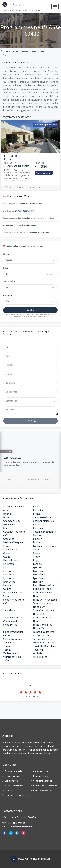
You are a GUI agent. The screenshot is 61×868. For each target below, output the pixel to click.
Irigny (36, 560)
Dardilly (37, 539)
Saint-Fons (9, 610)
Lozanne (38, 564)
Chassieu (38, 528)
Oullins (7, 589)
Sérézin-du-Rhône (43, 639)
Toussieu (38, 650)
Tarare (7, 646)
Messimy (38, 582)
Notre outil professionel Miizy (18, 796)
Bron (6, 517)
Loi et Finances (12, 781)
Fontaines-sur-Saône (45, 546)
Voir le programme (44, 173)
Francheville (10, 549)
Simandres (9, 642)
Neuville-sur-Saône (44, 585)
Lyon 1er (38, 567)
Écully (36, 542)
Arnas (6, 510)
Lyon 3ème (39, 571)
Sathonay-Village (13, 639)
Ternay (7, 650)
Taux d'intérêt (7, 282)
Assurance (5, 295)
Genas (36, 549)
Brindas (37, 514)
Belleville (38, 510)
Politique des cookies (43, 791)
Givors (37, 553)
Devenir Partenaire (13, 776)
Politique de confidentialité (45, 786)
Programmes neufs (13, 771)
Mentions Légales (41, 776)
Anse (36, 506)
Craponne (9, 539)
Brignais (8, 514)
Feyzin (7, 546)
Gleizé (7, 557)
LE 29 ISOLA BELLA (12, 458)
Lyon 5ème (9, 574)
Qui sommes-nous (41, 771)
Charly (7, 528)
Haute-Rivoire (11, 560)
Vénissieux (39, 653)
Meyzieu (8, 585)
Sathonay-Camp (42, 635)
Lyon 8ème (39, 578)
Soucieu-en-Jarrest (44, 642)
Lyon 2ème (9, 571)
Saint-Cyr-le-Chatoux (45, 600)
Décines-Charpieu (13, 542)
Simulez (28, 310)
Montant (5, 254)
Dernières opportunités (45, 125)
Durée (3, 268)
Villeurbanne (40, 657)
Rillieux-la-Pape (42, 589)
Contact (9, 791)
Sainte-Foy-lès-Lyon (44, 632)
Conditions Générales (43, 781)
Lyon (6, 567)
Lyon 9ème (9, 582)
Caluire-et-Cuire (42, 517)
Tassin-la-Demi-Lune (45, 646)
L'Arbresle (9, 564)
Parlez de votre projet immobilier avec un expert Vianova (27, 333)
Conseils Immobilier (14, 786)
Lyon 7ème (9, 578)
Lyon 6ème (39, 574)
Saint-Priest (10, 625)
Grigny (37, 557)
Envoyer (31, 421)
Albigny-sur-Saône (14, 506)
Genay (7, 553)
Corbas (37, 535)
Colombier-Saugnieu (44, 532)
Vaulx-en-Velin (11, 653)
